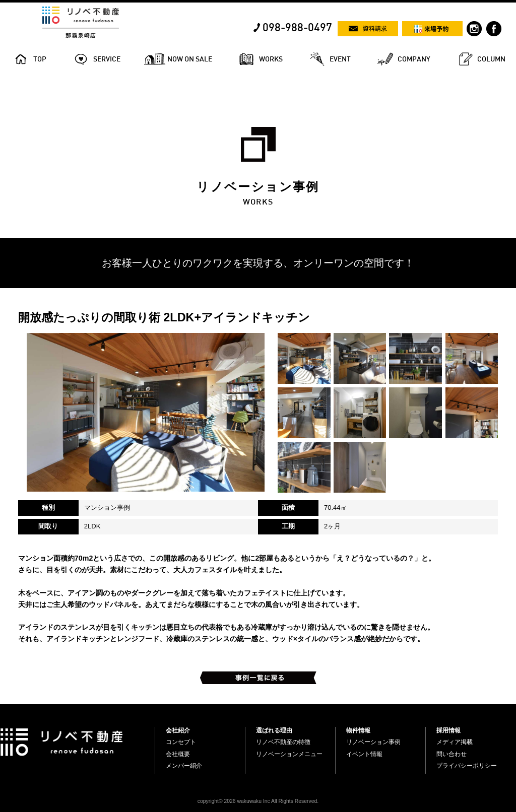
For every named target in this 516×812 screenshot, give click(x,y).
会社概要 (178, 754)
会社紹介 (178, 730)
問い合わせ (451, 754)
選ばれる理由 (274, 730)
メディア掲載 (455, 742)
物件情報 (358, 730)
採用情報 (448, 730)
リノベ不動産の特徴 (283, 742)
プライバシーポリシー (467, 766)
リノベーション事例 (373, 742)
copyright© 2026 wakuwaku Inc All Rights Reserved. (258, 801)
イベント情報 (364, 754)
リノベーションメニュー (289, 754)
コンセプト (181, 742)
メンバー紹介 (184, 766)
